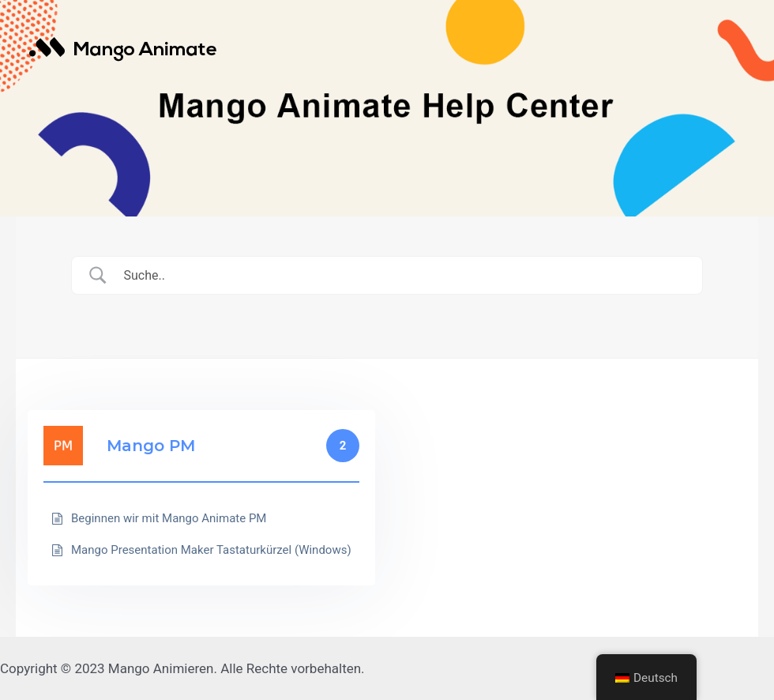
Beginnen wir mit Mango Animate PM (169, 518)
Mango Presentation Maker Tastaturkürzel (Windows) (211, 550)
